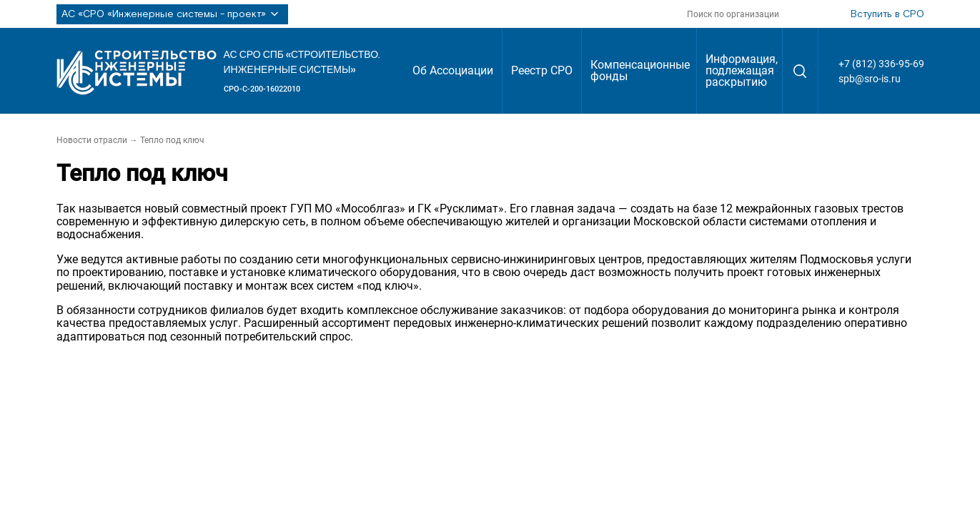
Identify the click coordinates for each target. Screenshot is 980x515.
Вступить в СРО (887, 14)
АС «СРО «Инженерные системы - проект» (172, 14)
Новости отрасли (92, 140)
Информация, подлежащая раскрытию (742, 70)
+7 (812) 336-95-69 (881, 64)
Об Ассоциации (453, 70)
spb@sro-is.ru (870, 79)
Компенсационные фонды (640, 70)
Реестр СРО (542, 70)
